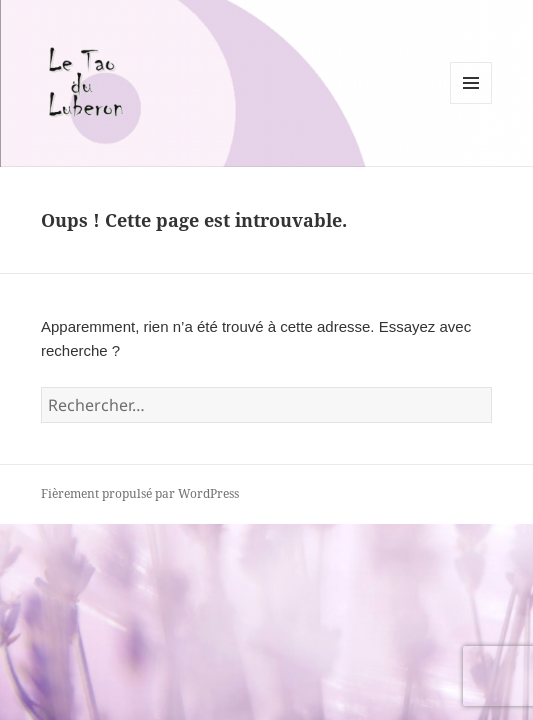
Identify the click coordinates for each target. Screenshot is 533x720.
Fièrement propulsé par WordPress (140, 493)
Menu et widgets (471, 103)
